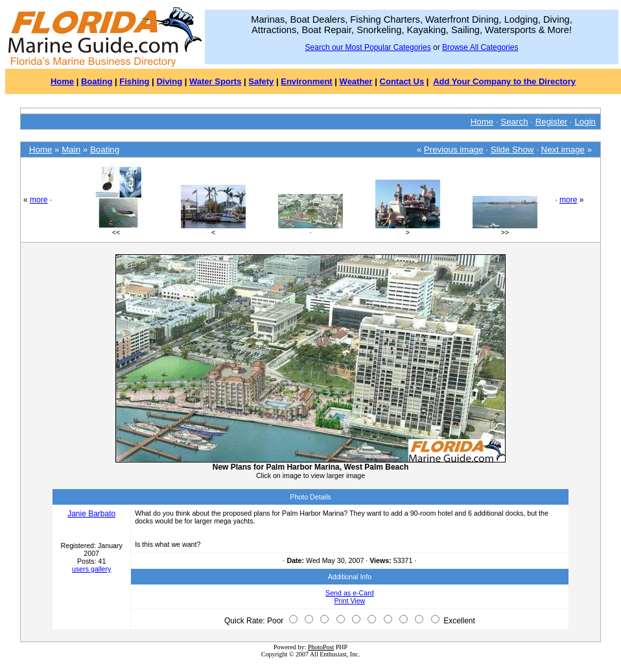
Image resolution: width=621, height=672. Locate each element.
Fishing (134, 81)
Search (514, 122)
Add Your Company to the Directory (504, 81)
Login (585, 122)
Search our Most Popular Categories (368, 47)
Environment (306, 81)
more (39, 200)
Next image (563, 150)
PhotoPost (321, 647)
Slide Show (512, 150)
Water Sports (215, 81)
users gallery (91, 569)
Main (71, 150)
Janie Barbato (91, 514)
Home (62, 81)
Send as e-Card (350, 593)
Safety (261, 81)
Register (552, 122)
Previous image (454, 150)
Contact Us (402, 81)
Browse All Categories (480, 47)
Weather (356, 81)
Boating (97, 81)
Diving (169, 81)
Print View (350, 601)
